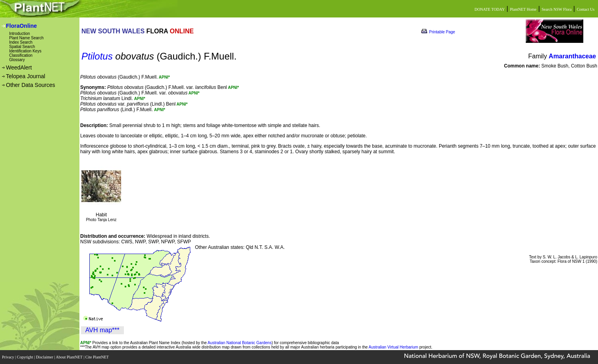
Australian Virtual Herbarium (393, 347)
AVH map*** (102, 330)
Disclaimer (45, 357)
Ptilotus (97, 56)
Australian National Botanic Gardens (240, 343)
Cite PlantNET (97, 357)
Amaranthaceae (572, 56)
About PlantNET (69, 357)
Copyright (26, 357)
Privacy (9, 357)
